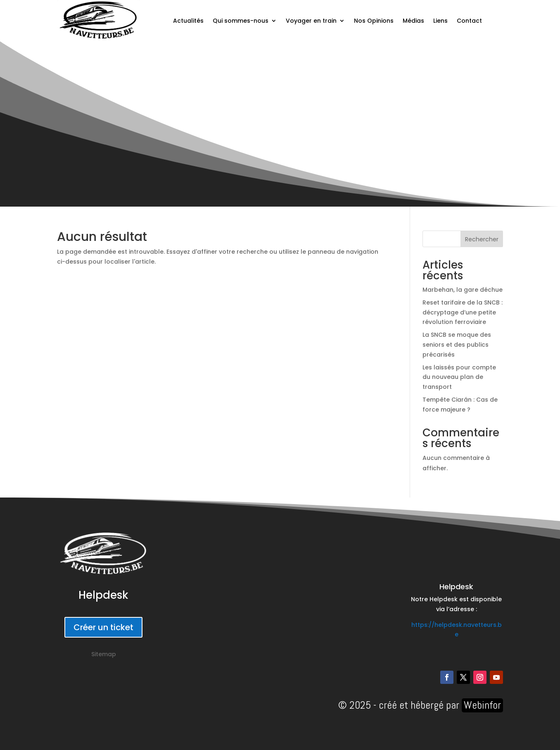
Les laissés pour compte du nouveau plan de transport (459, 377)
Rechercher (482, 239)
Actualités (188, 21)
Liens (440, 21)
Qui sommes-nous (241, 21)
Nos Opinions (374, 21)
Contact (469, 21)
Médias (413, 21)
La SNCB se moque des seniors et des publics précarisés (457, 345)
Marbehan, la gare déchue (463, 290)
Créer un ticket (103, 627)
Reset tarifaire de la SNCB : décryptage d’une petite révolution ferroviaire (463, 312)
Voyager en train (311, 21)
